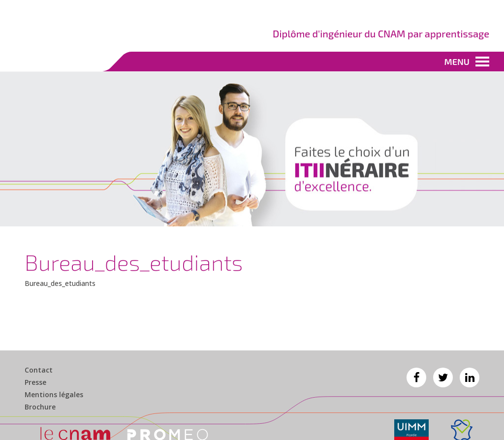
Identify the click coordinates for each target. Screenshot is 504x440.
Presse (35, 382)
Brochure (40, 407)
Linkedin (470, 377)
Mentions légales (54, 395)
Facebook (416, 377)
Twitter (443, 377)
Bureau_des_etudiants (60, 283)
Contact (39, 370)
